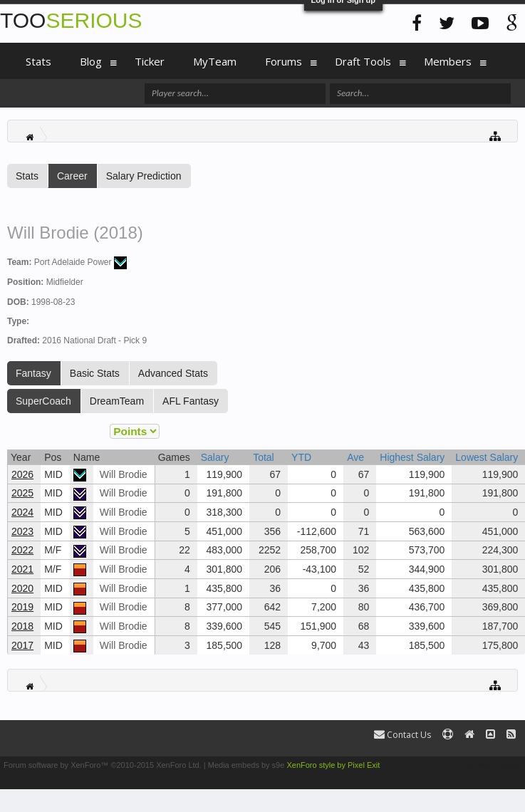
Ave (355, 457)
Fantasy (33, 373)
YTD (301, 457)
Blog (91, 61)
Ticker (150, 61)
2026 (22, 474)
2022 (22, 550)
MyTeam (215, 61)
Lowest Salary (487, 457)
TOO (71, 20)
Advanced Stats (173, 373)
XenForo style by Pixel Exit (333, 765)
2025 (22, 493)
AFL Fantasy (191, 401)
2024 (22, 512)
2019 (22, 607)
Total (264, 457)
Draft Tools (363, 61)
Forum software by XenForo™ (103, 765)
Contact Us (402, 735)
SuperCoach (43, 401)
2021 (22, 569)
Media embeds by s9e (246, 765)
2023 (22, 531)
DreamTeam (117, 401)
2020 (22, 588)
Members (448, 61)
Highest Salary (412, 457)
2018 (22, 626)
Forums (284, 61)
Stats (27, 176)
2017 (22, 645)
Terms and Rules (492, 765)
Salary (215, 457)
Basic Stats (95, 373)
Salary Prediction (144, 176)
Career (72, 176)
